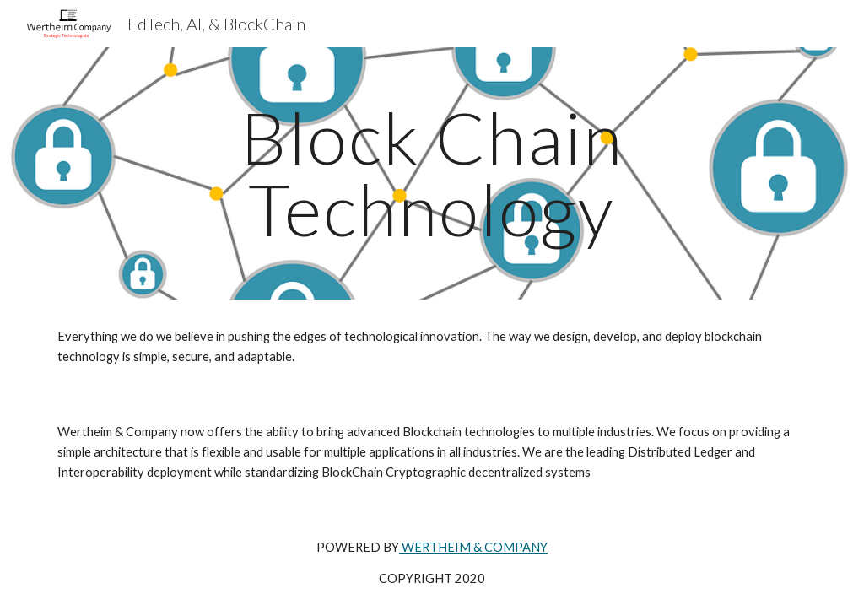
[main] (432, 173)
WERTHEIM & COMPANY (473, 547)
